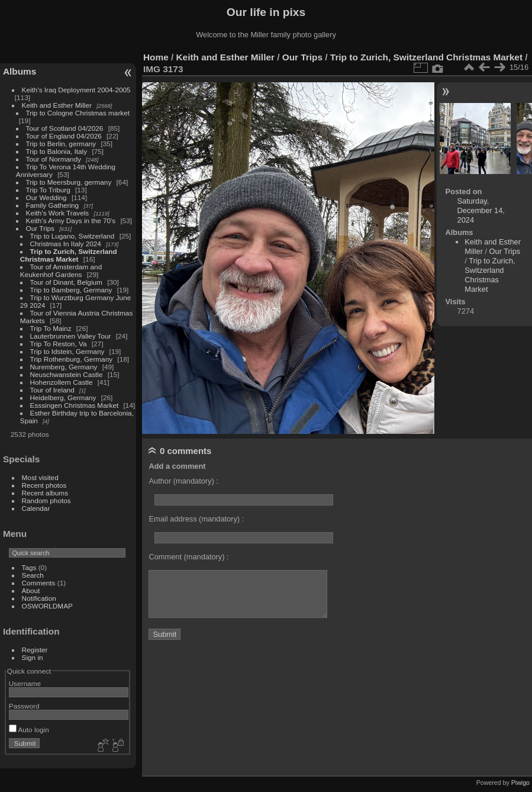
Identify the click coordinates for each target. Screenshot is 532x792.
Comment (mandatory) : (188, 557)
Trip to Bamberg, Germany (71, 290)
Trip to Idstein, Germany (67, 351)
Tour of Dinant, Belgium (66, 282)
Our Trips (40, 228)
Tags (29, 567)
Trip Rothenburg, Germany (72, 359)
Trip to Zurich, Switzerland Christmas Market (69, 255)
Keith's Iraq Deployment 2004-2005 (76, 90)
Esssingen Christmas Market (75, 405)
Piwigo (520, 783)
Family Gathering (53, 205)
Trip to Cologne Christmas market (78, 113)
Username (25, 683)
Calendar (36, 508)
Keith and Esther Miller (57, 105)
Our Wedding (46, 197)
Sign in (33, 657)
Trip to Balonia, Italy (57, 151)
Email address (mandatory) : (196, 519)
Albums (20, 71)
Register (35, 650)
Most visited (40, 477)
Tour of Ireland (52, 390)
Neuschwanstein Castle (67, 374)
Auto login (29, 730)
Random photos (46, 500)
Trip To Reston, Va (59, 344)
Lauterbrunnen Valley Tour (71, 336)
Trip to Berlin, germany (61, 144)
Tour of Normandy (54, 159)
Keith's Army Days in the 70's (71, 220)
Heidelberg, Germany (63, 397)
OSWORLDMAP (47, 606)
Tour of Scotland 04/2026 (65, 128)
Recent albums (45, 493)
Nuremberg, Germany (64, 367)
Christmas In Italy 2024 (66, 244)
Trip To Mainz (51, 328)
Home (156, 57)
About (31, 590)
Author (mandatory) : (183, 481)
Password (24, 706)
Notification (39, 598)
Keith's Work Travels (58, 213)
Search (33, 575)
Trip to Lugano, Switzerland (72, 236)
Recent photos (44, 485)
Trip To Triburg (48, 190)
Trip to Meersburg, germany (69, 182)
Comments (39, 583)
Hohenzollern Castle (62, 382)
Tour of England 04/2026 (64, 136)
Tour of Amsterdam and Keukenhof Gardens (61, 271)
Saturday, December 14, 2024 (481, 210)
